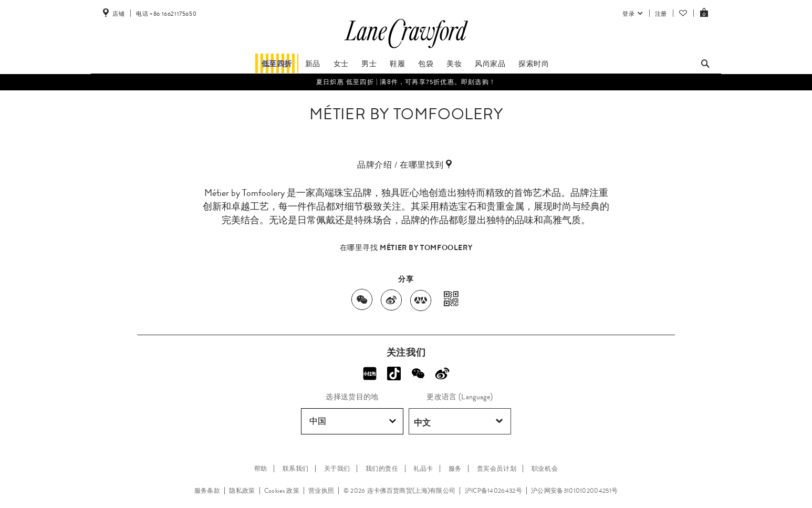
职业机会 (545, 469)
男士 (369, 64)
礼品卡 (423, 469)
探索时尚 (534, 64)
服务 (455, 469)
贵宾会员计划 (497, 469)
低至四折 (277, 64)
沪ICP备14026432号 (493, 491)
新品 (313, 64)
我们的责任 (382, 469)
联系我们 (296, 469)
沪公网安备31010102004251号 (574, 491)
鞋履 (397, 64)
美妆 (454, 64)
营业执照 (321, 491)
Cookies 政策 (282, 491)
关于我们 (337, 469)
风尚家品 (490, 64)
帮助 (261, 469)
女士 (341, 64)
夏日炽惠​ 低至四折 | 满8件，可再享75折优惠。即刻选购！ (406, 82)
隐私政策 (242, 491)
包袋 (426, 64)
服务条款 (207, 491)
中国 (353, 421)
